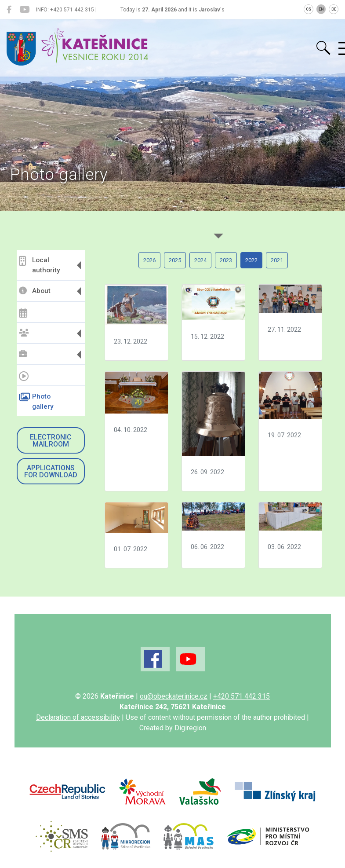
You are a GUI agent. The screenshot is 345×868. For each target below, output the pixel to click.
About (35, 291)
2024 (200, 260)
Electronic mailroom (51, 441)
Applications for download (51, 471)
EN (321, 9)
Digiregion (190, 728)
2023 (226, 260)
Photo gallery (36, 401)
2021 (277, 260)
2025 (175, 260)
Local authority (39, 265)
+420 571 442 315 (241, 696)
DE (334, 9)
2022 (251, 260)
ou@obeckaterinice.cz (174, 696)
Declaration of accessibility (78, 717)
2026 (149, 260)
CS (309, 9)
